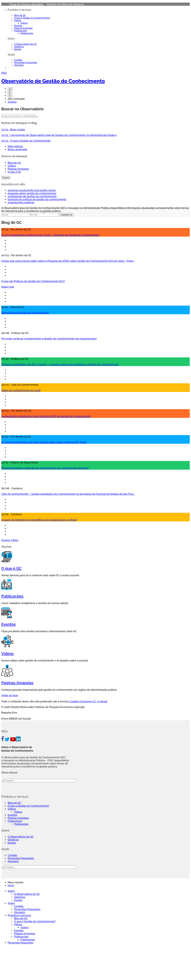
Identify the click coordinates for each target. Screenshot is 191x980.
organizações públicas (21, 202)
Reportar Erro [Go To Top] (9, 713)
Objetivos (19, 47)
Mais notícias (15, 146)
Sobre (11, 891)
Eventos (18, 26)
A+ (10, 89)
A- (10, 96)
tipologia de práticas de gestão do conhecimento (37, 199)
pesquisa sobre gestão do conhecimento (32, 193)
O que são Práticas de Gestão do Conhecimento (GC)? (33, 281)
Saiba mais (8, 287)
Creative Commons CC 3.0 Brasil (88, 701)
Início (11, 885)
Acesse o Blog (10, 540)
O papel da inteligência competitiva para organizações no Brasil (39, 520)
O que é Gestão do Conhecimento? (32, 18)
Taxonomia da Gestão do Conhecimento (25, 313)
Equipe (18, 49)
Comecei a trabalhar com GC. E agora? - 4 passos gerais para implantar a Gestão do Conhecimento (60, 365)
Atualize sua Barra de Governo (65, 4)
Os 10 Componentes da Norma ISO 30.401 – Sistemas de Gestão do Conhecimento (50, 235)
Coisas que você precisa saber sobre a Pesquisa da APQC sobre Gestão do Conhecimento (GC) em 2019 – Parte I (68, 261)
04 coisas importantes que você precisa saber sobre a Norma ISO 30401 (44, 442)
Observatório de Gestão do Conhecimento (53, 81)
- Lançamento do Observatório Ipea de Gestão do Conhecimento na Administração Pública (59, 135)
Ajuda (11, 903)
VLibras (12, 102)
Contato (18, 60)
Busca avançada (17, 149)
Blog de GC (20, 15)
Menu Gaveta (16, 882)
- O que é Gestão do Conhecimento (26, 141)
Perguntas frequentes (21, 943)
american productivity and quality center (32, 190)
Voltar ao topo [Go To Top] (10, 695)
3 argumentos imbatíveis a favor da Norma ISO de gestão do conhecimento (46, 416)
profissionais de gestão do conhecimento (32, 196)
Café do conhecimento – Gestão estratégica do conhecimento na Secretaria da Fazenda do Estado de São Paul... (68, 494)
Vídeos (18, 20)
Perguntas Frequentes (26, 62)
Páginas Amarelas (23, 28)
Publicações (20, 31)
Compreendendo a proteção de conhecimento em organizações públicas (45, 468)
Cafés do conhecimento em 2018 (21, 390)
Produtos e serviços (19, 915)
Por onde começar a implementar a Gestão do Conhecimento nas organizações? (49, 339)
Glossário (19, 65)
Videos (12, 166)
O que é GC (14, 172)
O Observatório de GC (25, 44)
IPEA (4, 73)
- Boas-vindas (13, 130)
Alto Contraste (16, 99)
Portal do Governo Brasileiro (26, 4)
